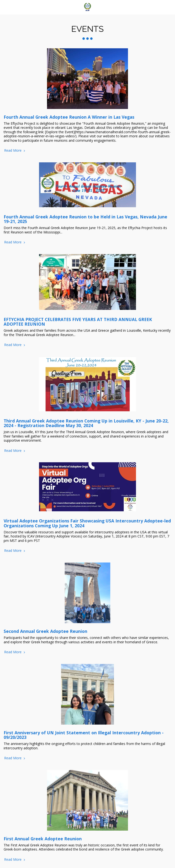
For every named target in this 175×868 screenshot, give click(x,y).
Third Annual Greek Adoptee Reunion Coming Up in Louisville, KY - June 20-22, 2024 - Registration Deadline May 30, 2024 (86, 423)
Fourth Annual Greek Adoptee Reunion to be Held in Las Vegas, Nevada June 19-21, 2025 (85, 219)
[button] (5, 7)
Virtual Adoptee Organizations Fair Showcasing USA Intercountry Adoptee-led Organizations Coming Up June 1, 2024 (87, 523)
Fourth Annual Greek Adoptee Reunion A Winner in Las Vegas (69, 117)
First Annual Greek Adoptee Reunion (43, 839)
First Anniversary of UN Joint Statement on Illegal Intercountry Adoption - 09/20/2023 (84, 735)
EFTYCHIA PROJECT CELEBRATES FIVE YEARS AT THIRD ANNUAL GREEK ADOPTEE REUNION (78, 322)
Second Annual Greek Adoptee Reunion (45, 631)
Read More (15, 150)
